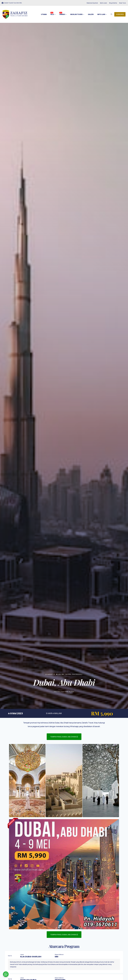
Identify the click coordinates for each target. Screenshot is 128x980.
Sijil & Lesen (103, 3)
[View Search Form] (111, 14)
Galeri (91, 14)
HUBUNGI (120, 14)
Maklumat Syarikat (92, 3)
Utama (44, 14)
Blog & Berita (113, 3)
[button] (11, 778)
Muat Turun (123, 3)
